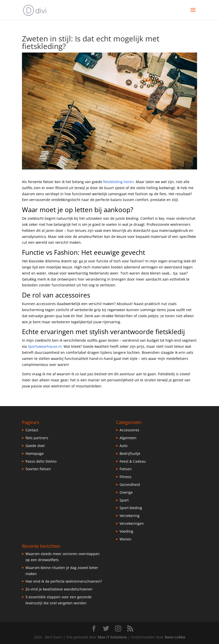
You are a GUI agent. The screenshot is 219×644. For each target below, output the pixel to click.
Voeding (126, 531)
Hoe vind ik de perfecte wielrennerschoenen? (64, 581)
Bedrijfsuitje (130, 453)
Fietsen (126, 469)
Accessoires (129, 430)
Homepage (35, 453)
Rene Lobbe (175, 637)
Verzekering (130, 516)
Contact (32, 430)
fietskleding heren (118, 182)
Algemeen (128, 438)
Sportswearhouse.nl (45, 346)
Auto (124, 446)
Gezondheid (130, 485)
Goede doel (35, 446)
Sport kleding (131, 508)
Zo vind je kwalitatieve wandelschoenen (59, 589)
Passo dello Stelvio (41, 461)
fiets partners (37, 438)
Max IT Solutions (112, 637)
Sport (124, 500)
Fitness (126, 477)
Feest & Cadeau (133, 461)
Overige (126, 492)
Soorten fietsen (38, 469)
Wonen (126, 539)
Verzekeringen (132, 523)
